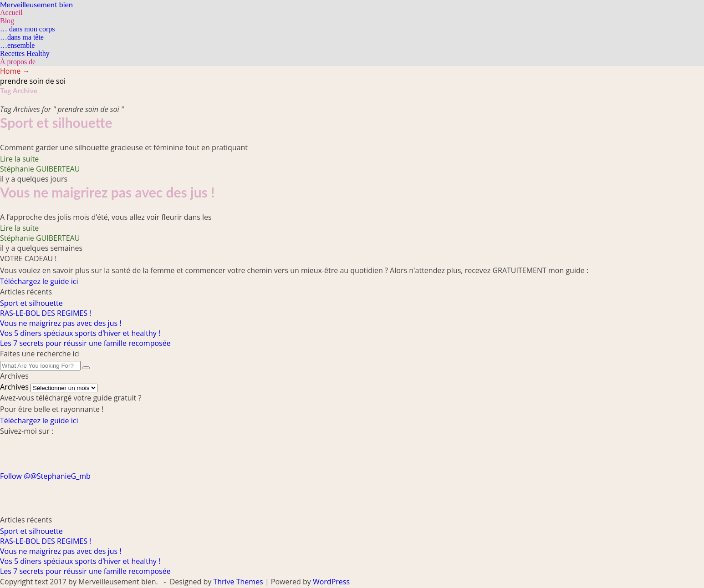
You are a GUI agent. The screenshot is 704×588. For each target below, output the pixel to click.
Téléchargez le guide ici (39, 281)
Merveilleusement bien (36, 4)
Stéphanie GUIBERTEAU (40, 169)
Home (15, 71)
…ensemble (17, 45)
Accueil (11, 13)
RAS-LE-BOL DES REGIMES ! (46, 313)
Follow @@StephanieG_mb (45, 476)
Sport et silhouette (56, 122)
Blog (7, 21)
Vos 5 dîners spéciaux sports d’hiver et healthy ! (80, 333)
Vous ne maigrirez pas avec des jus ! (107, 192)
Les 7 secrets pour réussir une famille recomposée (85, 343)
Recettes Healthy (25, 53)
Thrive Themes (238, 582)
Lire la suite (19, 159)
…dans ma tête (22, 37)
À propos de (18, 62)
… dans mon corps (27, 29)
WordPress (331, 582)
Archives (14, 387)
